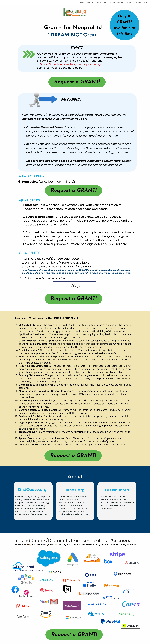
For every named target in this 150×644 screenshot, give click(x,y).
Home (82, 2)
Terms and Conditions (116, 2)
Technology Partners (141, 2)
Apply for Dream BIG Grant (97, 2)
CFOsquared (117, 490)
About (129, 2)
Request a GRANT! (77, 82)
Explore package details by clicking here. (99, 244)
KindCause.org (32, 490)
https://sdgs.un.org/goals (38, 363)
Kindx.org (69, 514)
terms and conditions (61, 68)
